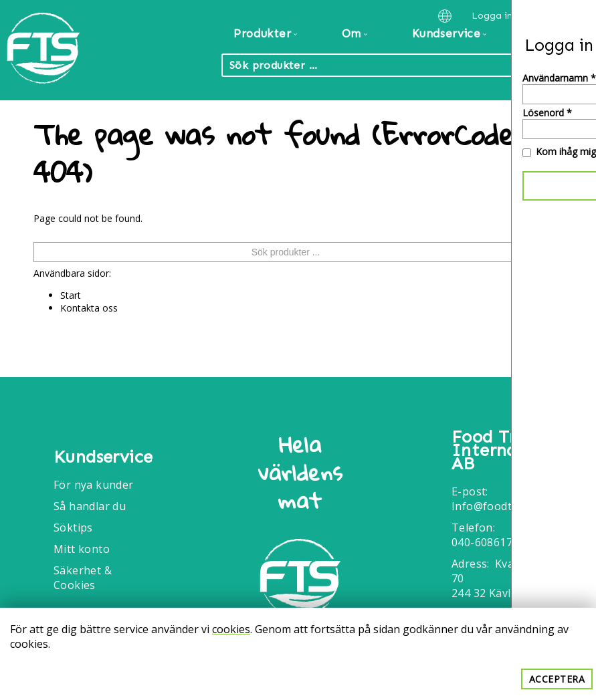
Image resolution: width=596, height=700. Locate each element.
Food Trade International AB (500, 451)
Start (71, 295)
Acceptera (557, 679)
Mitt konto (82, 549)
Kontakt (554, 33)
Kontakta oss (89, 308)
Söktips (73, 528)
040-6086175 (485, 542)
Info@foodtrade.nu (500, 506)
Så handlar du (90, 506)
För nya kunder (94, 485)
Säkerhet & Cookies (83, 578)
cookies (231, 629)
